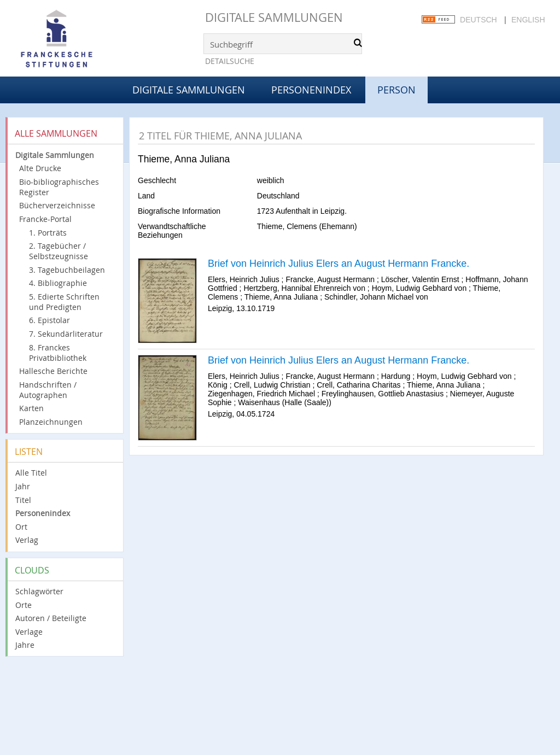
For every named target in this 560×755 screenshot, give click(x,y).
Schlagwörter (39, 591)
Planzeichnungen (51, 422)
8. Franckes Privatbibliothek (58, 353)
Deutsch (479, 20)
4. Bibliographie (58, 283)
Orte (24, 605)
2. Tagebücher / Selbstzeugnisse (59, 251)
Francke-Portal (45, 219)
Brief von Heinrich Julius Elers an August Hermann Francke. (339, 264)
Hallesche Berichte (53, 371)
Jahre (25, 645)
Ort (21, 527)
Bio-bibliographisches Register (59, 187)
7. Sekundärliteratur (66, 334)
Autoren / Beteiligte (51, 618)
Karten (31, 408)
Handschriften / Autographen (48, 390)
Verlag (27, 540)
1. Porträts (48, 233)
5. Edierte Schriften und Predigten (64, 302)
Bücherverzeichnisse (57, 205)
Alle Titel (31, 473)
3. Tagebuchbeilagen (67, 270)
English (528, 20)
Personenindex (311, 90)
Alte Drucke (40, 168)
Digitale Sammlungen (274, 17)
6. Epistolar (49, 320)
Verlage (29, 632)
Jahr (23, 486)
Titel (23, 500)
